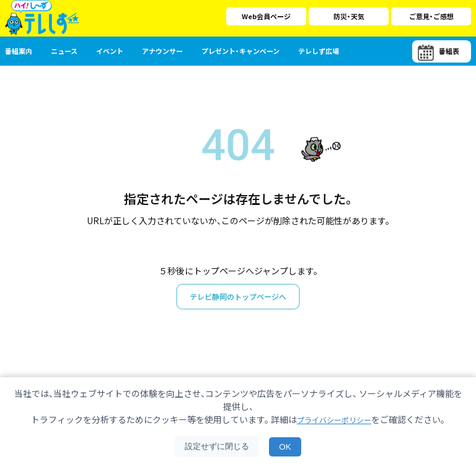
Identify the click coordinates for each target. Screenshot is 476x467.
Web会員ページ (266, 16)
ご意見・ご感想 (431, 16)
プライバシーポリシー (334, 419)
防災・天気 (349, 16)
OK (285, 447)
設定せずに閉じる (217, 446)
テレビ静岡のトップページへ (238, 297)
